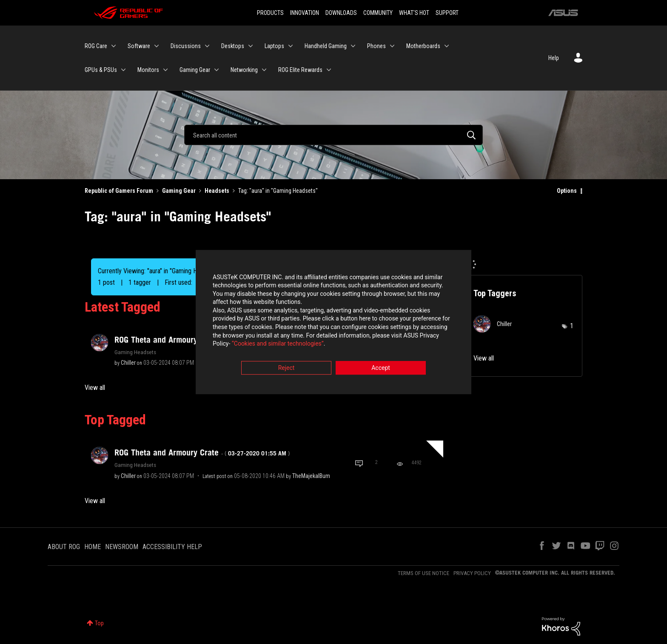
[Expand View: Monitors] (165, 70)
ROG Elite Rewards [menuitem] (300, 70)
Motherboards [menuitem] (423, 46)
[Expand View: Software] (157, 46)
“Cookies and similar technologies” (278, 345)
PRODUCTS (270, 13)
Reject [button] (286, 369)
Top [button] (99, 623)
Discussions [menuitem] (186, 46)
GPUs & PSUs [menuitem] (101, 70)
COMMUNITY (378, 13)
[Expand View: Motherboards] (447, 46)
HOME (93, 547)
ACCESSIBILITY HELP (172, 547)
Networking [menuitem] (244, 70)
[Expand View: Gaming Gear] (217, 70)
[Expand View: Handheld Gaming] (353, 46)
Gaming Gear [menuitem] (195, 70)
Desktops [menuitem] (233, 46)
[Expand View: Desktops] (251, 46)
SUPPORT (447, 13)
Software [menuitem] (139, 46)
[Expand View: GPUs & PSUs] (123, 70)
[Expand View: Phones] (392, 46)
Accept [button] (381, 369)
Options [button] (567, 191)
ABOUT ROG (64, 547)
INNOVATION (305, 13)
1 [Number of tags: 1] (572, 326)
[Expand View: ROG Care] (114, 46)
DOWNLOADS (341, 13)
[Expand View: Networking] (264, 70)
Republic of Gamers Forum (119, 191)
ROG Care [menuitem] (96, 46)
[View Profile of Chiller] (128, 363)
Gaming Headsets (135, 352)
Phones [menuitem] (376, 46)
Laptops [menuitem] (274, 46)
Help (554, 58)
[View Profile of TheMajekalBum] (311, 476)
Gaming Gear (179, 191)
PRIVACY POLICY (472, 573)
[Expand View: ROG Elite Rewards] (329, 70)
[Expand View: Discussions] (207, 46)
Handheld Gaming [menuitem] (326, 46)
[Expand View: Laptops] (291, 46)
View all (95, 388)
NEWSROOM (122, 547)
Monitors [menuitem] (148, 70)
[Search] (333, 135)
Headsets (217, 191)
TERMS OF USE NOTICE (423, 573)
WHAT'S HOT (414, 13)
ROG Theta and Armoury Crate (202, 452)
